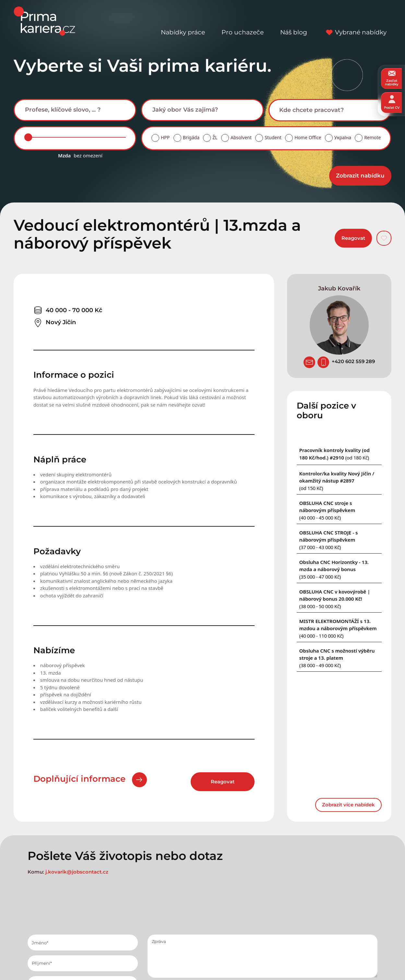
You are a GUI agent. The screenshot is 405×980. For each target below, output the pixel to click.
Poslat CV (392, 102)
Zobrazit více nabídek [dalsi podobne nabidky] (348, 805)
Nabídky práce (183, 21)
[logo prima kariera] (44, 21)
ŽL (215, 137)
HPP (165, 137)
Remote (372, 137)
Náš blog (294, 21)
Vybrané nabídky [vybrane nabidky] (355, 21)
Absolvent (241, 137)
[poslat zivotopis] (309, 362)
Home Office (308, 137)
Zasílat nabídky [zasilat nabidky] (392, 78)
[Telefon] (323, 362)
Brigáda (191, 137)
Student (273, 137)
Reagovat (353, 238)
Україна (343, 137)
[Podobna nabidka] (337, 481)
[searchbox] (80, 110)
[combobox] (75, 110)
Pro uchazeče (243, 21)
